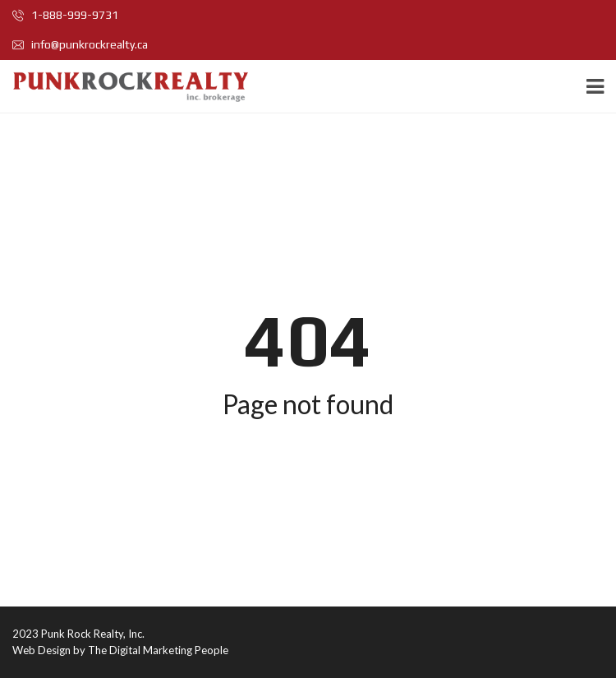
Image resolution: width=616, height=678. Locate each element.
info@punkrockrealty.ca (80, 44)
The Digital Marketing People (158, 650)
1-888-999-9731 (65, 15)
